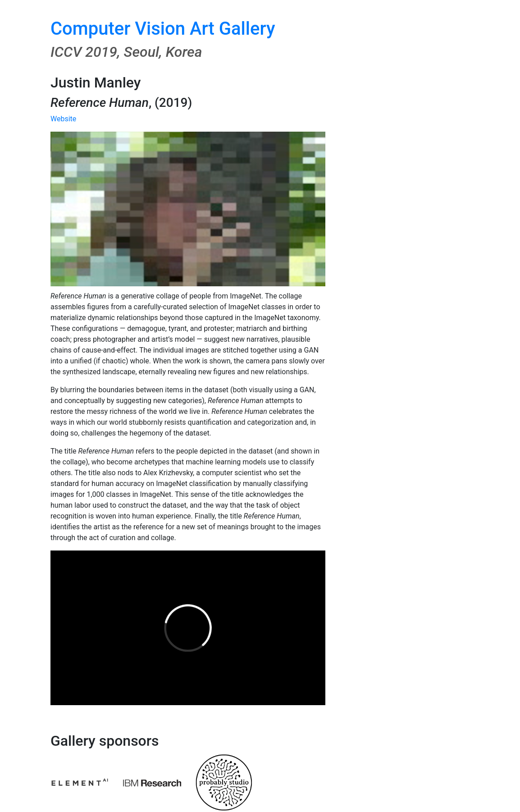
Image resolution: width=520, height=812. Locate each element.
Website (63, 119)
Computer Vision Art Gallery (163, 29)
